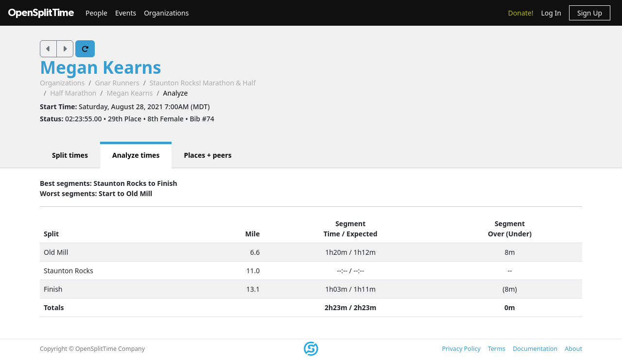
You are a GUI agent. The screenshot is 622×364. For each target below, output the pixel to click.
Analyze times (136, 155)
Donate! (521, 13)
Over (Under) (510, 234)
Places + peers (207, 155)
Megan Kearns (101, 67)
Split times (70, 155)
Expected (362, 234)
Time (332, 234)
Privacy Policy (461, 349)
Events (126, 13)
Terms (497, 349)
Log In (551, 13)
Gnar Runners (117, 83)
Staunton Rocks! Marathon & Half (203, 83)
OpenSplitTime (41, 13)
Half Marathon (73, 93)
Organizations (166, 13)
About (573, 349)
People (96, 13)
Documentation (535, 349)
